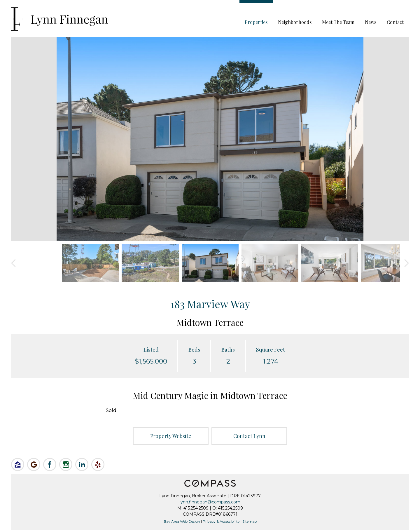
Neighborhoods (295, 22)
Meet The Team (338, 22)
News (371, 22)
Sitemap (250, 521)
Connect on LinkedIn (82, 464)
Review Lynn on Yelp (98, 464)
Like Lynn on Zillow (18, 464)
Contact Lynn (249, 436)
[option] (210, 139)
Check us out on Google (34, 464)
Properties (256, 22)
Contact (395, 22)
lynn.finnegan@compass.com (210, 502)
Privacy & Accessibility (221, 521)
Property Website (171, 436)
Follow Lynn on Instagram (66, 464)
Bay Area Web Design (182, 521)
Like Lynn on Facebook (50, 464)
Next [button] (407, 263)
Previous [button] (13, 263)
